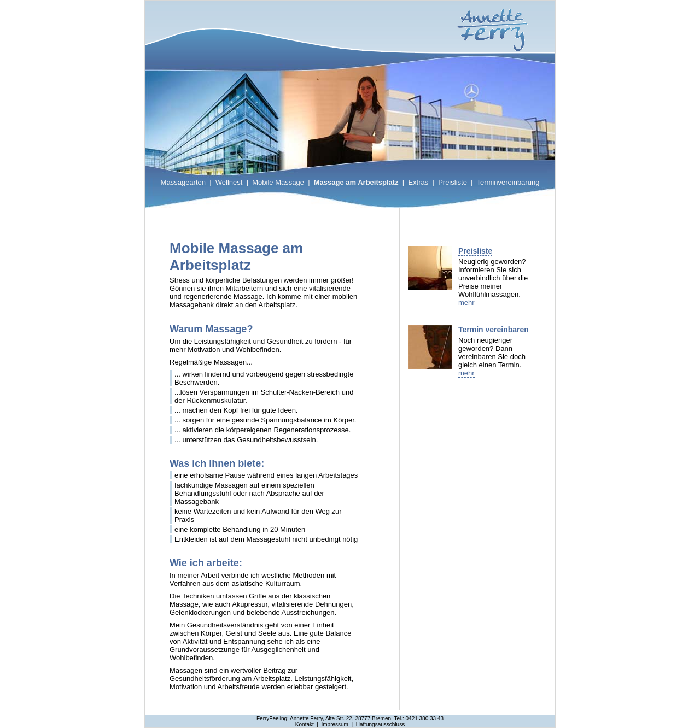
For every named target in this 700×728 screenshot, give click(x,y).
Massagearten (183, 182)
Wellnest (229, 182)
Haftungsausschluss (381, 724)
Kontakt (305, 724)
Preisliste (453, 182)
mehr (466, 303)
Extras (418, 182)
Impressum (334, 724)
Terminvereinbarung (508, 182)
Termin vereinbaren (494, 330)
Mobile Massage (278, 182)
